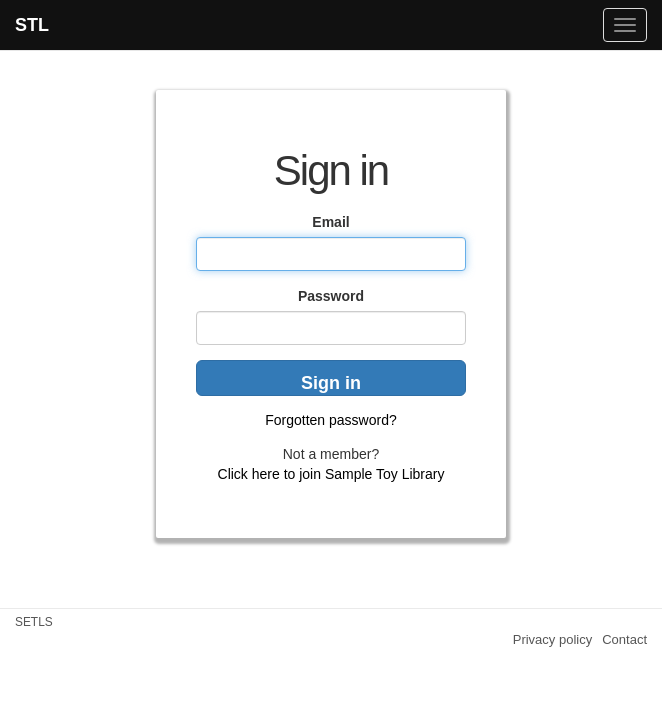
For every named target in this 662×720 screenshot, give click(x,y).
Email (330, 222)
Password (331, 296)
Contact (624, 639)
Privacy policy (552, 639)
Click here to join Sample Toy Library (331, 474)
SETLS (34, 622)
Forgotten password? (331, 420)
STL (32, 25)
